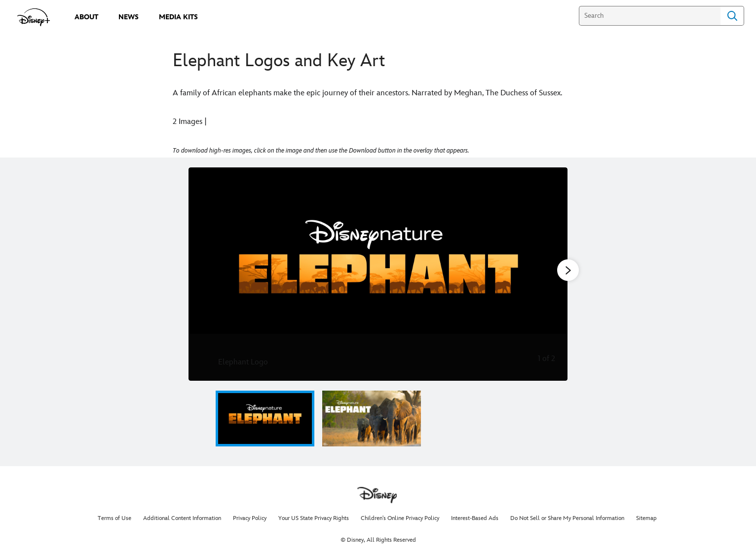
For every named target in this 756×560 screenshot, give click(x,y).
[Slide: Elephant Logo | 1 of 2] (378, 274)
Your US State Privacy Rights (314, 518)
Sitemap (646, 518)
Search (732, 16)
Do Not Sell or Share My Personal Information (567, 518)
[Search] (650, 16)
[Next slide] (552, 274)
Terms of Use (114, 518)
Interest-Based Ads (475, 518)
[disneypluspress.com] (34, 17)
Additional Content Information (182, 518)
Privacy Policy (250, 518)
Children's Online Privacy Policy (400, 518)
